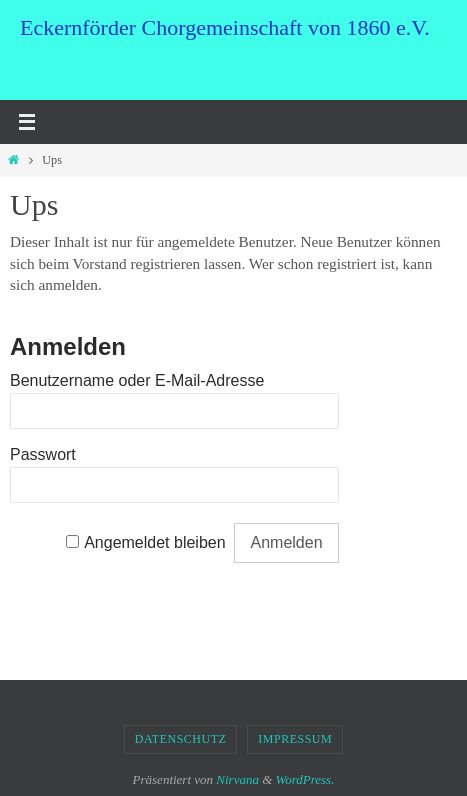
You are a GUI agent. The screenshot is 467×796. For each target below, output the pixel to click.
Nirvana (237, 779)
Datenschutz (181, 739)
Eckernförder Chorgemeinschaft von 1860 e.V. (225, 27)
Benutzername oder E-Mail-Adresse (137, 380)
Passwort (43, 454)
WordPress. (305, 779)
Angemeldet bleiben (154, 542)
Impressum (295, 739)
